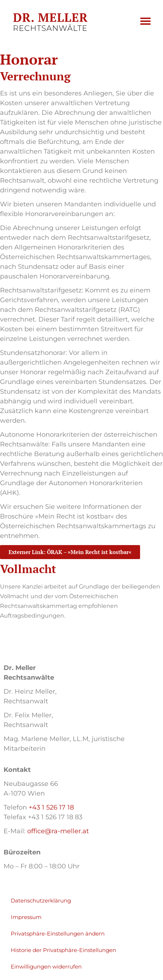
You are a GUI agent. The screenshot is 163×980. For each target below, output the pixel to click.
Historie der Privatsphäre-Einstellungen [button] (63, 951)
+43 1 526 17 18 (51, 809)
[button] (145, 21)
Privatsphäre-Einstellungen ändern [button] (58, 935)
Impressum (26, 918)
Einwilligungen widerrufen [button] (46, 968)
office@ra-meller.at (58, 833)
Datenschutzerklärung (41, 902)
